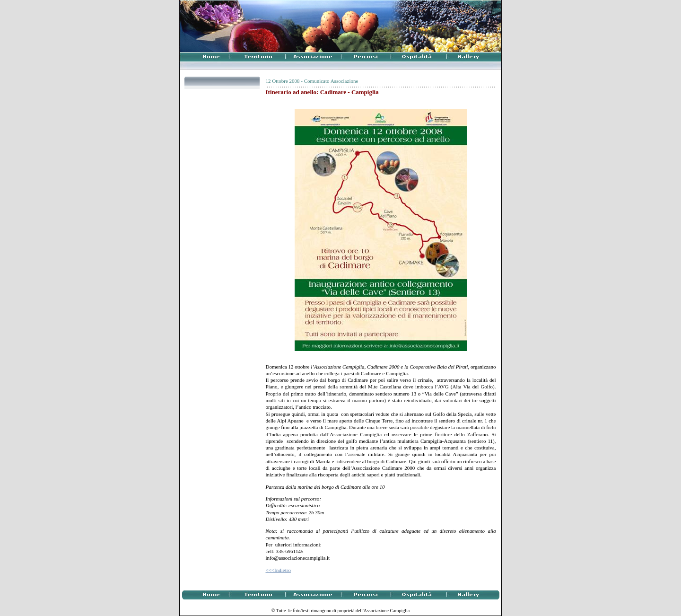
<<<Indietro (278, 570)
